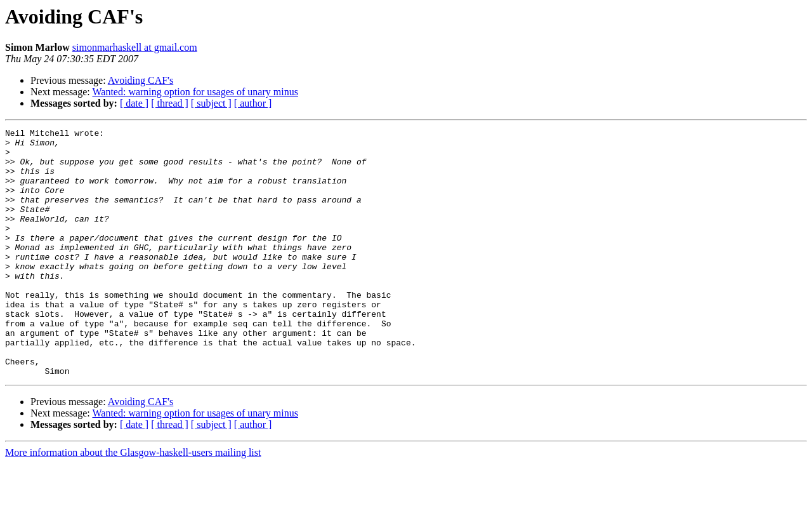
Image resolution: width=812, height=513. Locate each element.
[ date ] (134, 103)
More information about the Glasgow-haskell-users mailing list (133, 502)
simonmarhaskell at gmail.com (135, 47)
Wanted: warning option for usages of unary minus (195, 92)
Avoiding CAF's (141, 80)
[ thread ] (170, 103)
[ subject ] (211, 103)
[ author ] (253, 103)
